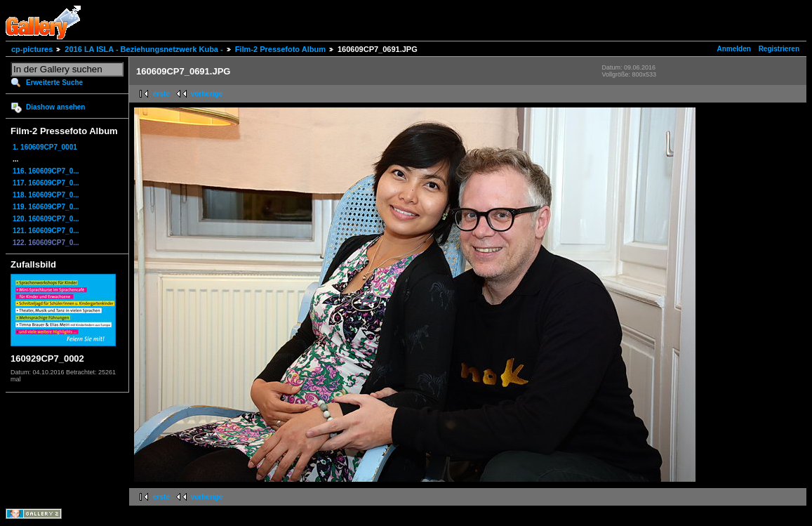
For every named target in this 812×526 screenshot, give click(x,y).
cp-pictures (32, 49)
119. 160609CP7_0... (46, 207)
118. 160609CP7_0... (46, 195)
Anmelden (734, 49)
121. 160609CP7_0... (46, 231)
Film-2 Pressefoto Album (280, 49)
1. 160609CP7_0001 (45, 147)
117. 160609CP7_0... (46, 183)
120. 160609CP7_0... (46, 219)
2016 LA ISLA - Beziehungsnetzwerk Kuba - (144, 49)
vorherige (207, 94)
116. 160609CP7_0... (46, 171)
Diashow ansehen (55, 107)
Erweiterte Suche (54, 83)
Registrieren (779, 49)
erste (161, 94)
